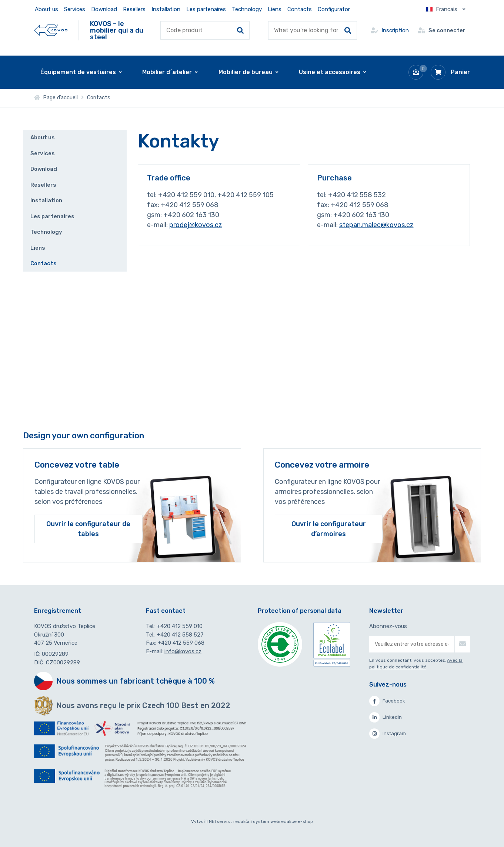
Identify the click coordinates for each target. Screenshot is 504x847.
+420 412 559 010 (180, 626)
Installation (166, 9)
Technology (247, 9)
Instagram (388, 734)
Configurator (334, 9)
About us (46, 9)
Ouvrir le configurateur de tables (88, 529)
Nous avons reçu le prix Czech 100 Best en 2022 (143, 705)
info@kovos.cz (183, 651)
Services (75, 9)
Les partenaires (206, 9)
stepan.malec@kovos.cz (376, 225)
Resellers (134, 9)
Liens (275, 9)
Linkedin (385, 717)
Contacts (300, 9)
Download (104, 9)
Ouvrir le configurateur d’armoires (329, 529)
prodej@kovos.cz (196, 225)
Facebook (387, 701)
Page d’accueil (56, 98)
